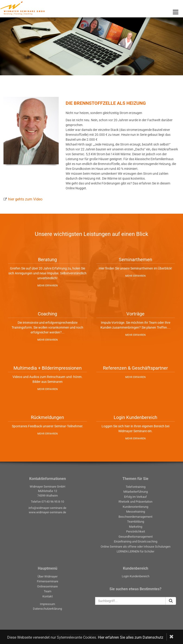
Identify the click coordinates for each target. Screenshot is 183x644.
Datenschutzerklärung (47, 609)
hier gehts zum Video (25, 199)
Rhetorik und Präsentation (135, 502)
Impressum (47, 604)
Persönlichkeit (136, 531)
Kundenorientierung (135, 507)
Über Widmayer (48, 576)
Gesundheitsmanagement (136, 537)
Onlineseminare (47, 586)
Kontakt (48, 596)
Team (48, 591)
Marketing (136, 527)
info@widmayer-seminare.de (47, 508)
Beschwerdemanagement (135, 517)
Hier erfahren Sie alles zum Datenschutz (131, 637)
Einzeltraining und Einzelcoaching (136, 541)
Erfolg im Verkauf (135, 497)
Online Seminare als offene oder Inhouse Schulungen (136, 547)
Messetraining (136, 512)
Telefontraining (136, 487)
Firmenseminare (48, 581)
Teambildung (136, 522)
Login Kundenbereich (136, 576)
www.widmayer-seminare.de (47, 512)
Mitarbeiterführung (136, 492)
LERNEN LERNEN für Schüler (135, 551)
